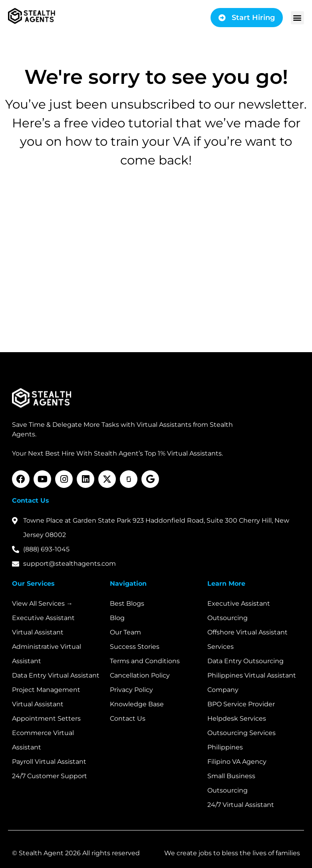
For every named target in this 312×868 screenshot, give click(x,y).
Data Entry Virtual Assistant (56, 675)
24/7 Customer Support (50, 776)
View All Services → (42, 603)
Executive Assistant (43, 618)
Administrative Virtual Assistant (47, 654)
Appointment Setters (46, 718)
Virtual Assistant (38, 632)
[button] (297, 18)
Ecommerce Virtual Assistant (43, 740)
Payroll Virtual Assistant (49, 762)
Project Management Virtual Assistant (46, 697)
